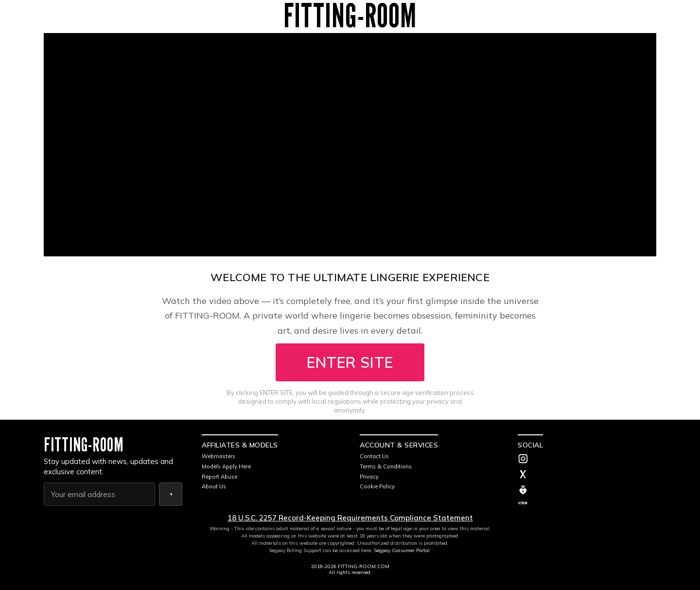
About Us (215, 486)
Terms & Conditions (387, 466)
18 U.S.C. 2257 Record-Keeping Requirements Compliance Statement (350, 518)
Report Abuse (222, 476)
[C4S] (587, 503)
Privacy (370, 476)
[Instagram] (587, 460)
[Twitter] (587, 475)
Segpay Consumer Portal (402, 550)
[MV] (587, 490)
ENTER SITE (350, 362)
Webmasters (220, 456)
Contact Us (375, 456)
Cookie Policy (379, 486)
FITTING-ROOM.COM (364, 566)
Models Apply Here (229, 466)
